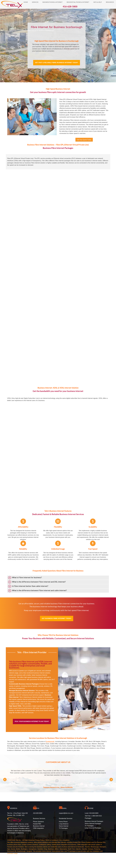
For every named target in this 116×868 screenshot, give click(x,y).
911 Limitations (64, 840)
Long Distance (64, 824)
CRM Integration (38, 828)
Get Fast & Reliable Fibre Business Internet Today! (57, 63)
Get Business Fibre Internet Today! (57, 618)
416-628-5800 (94, 813)
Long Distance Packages (93, 828)
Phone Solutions (38, 822)
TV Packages (63, 828)
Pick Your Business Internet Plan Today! (32, 721)
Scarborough (50, 741)
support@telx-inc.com (66, 813)
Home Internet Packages (93, 824)
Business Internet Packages (94, 821)
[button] (5, 780)
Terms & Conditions (52, 840)
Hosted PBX (37, 824)
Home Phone (63, 822)
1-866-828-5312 (97, 816)
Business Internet (39, 826)
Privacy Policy (40, 840)
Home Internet (64, 826)
